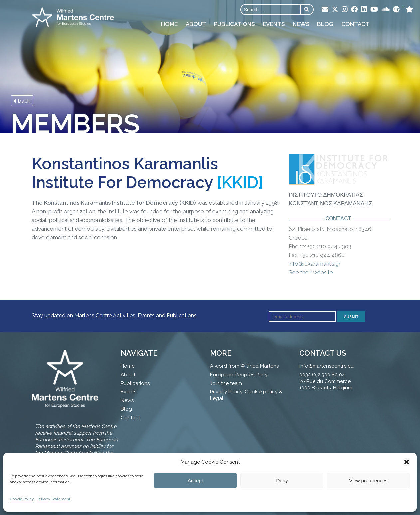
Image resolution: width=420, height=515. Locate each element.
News (301, 24)
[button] (407, 462)
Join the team (226, 383)
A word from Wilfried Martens (244, 366)
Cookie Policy (22, 499)
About (196, 24)
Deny (282, 481)
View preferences (368, 481)
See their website (311, 272)
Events (274, 24)
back (22, 101)
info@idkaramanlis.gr (315, 264)
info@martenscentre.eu (326, 366)
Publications (234, 24)
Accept (195, 481)
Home (169, 24)
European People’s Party (239, 375)
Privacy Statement (54, 499)
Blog (325, 24)
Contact (355, 24)
